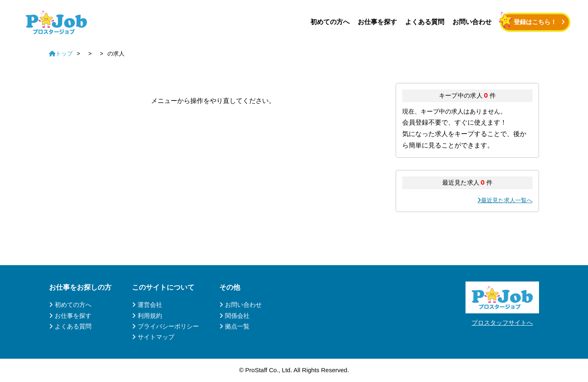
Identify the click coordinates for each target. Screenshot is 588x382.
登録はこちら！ (535, 22)
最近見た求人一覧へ (507, 200)
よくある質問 (425, 22)
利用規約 (150, 316)
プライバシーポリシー (168, 326)
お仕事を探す (377, 22)
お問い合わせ (472, 22)
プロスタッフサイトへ (502, 323)
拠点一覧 (237, 326)
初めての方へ (330, 22)
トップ (61, 54)
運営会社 (150, 305)
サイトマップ (156, 337)
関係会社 (237, 316)
